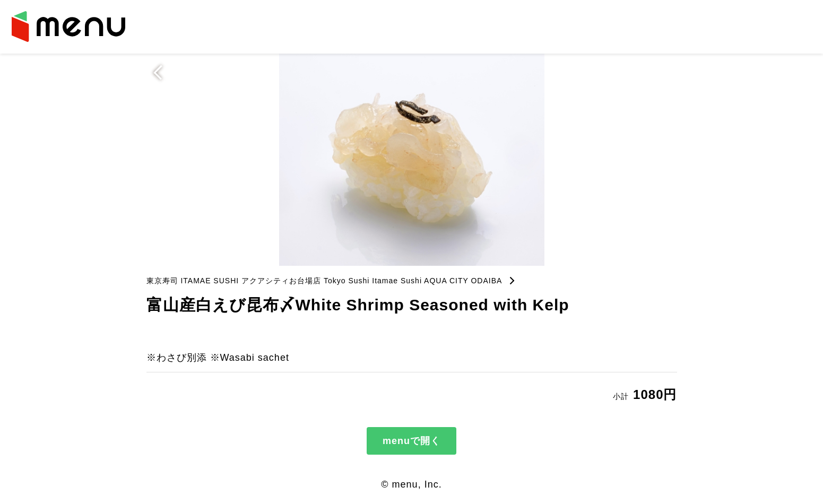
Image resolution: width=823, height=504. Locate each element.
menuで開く (411, 441)
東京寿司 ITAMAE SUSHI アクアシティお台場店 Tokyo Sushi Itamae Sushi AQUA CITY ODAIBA (324, 281)
